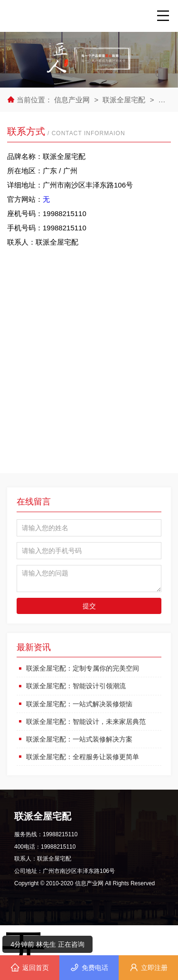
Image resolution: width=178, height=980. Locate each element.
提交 (89, 606)
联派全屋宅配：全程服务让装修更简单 (83, 757)
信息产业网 (73, 100)
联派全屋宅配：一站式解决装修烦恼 (79, 704)
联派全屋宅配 (124, 100)
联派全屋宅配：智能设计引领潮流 (76, 686)
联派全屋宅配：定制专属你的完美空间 (83, 668)
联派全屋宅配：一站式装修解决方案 (79, 739)
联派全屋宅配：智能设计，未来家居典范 (86, 722)
